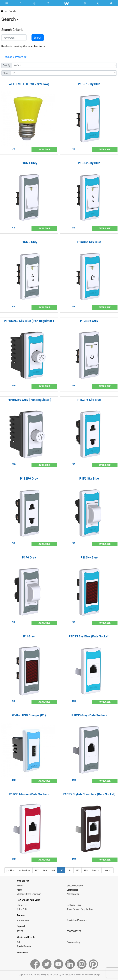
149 (53, 870)
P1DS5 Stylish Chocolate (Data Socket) (89, 794)
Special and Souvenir (77, 920)
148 (45, 870)
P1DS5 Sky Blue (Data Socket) (89, 636)
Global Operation (75, 885)
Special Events (24, 946)
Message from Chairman (29, 894)
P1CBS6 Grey (89, 321)
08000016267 (74, 931)
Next (96, 870)
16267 (20, 931)
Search (12, 11)
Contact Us (22, 905)
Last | (108, 870)
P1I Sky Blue (89, 557)
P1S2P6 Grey (29, 478)
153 (86, 870)
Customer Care (74, 905)
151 (69, 870)
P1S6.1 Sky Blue (89, 84)
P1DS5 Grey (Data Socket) (89, 715)
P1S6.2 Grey (29, 242)
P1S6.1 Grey (29, 163)
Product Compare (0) (15, 57)
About (19, 890)
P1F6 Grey (29, 557)
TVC (19, 942)
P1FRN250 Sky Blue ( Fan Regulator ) (29, 321)
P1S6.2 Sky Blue (89, 163)
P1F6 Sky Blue (89, 478)
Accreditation (73, 894)
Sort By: (7, 65)
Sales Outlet (23, 909)
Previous (25, 870)
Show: (6, 73)
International (23, 920)
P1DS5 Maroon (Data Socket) (29, 794)
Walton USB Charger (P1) (29, 715)
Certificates (72, 890)
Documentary (73, 942)
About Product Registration (80, 909)
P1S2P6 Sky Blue (89, 400)
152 (77, 870)
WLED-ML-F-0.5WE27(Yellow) (29, 84)
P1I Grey (29, 636)
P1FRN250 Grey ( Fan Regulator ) (29, 400)
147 (37, 870)
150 (62, 870)
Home (20, 885)
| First (11, 870)
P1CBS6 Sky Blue (89, 242)
